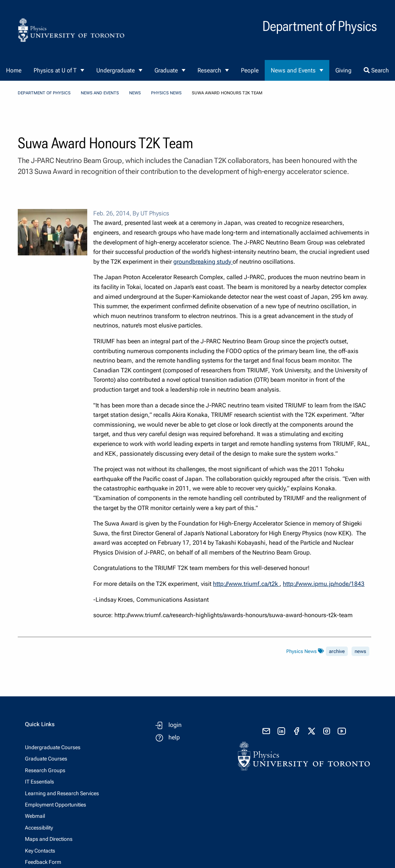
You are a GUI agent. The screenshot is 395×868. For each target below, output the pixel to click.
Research (209, 70)
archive (337, 651)
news (360, 651)
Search (376, 70)
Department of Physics (44, 93)
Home (14, 70)
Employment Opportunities (56, 805)
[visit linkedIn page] (281, 731)
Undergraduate (116, 70)
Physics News (166, 93)
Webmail (35, 816)
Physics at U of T (55, 70)
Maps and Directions (49, 839)
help (174, 737)
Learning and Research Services (62, 793)
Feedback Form (43, 862)
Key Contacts (40, 851)
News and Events (293, 70)
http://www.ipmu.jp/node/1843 (324, 584)
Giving (343, 70)
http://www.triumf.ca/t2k (246, 584)
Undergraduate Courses (53, 747)
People (250, 70)
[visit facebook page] (296, 731)
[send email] (266, 731)
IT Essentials (39, 782)
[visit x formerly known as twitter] (312, 731)
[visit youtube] (342, 731)
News (135, 93)
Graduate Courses (46, 759)
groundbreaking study (203, 262)
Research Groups (45, 770)
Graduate (166, 70)
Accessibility (39, 828)
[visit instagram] (327, 731)
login (175, 725)
